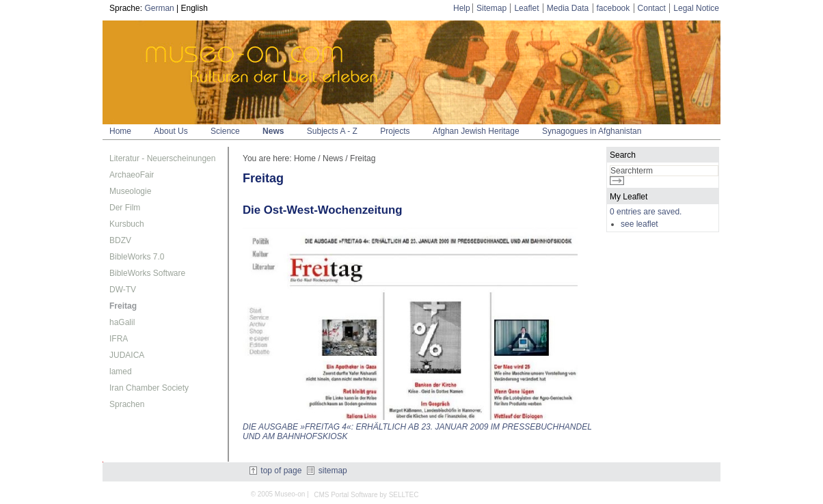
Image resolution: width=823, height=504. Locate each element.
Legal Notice (696, 8)
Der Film (125, 208)
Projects (395, 131)
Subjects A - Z (332, 131)
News (273, 131)
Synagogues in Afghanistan (592, 131)
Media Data (568, 8)
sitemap (327, 471)
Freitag (123, 306)
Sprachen (127, 404)
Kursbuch (127, 224)
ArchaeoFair (132, 175)
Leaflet (526, 8)
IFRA (119, 339)
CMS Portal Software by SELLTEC (366, 495)
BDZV (120, 240)
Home (120, 131)
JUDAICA (127, 355)
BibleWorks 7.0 (137, 257)
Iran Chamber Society (149, 388)
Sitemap (491, 8)
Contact (652, 8)
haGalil (122, 322)
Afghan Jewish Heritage (476, 131)
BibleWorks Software (147, 273)
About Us (171, 131)
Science (225, 131)
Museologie (130, 191)
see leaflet (639, 224)
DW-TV (123, 290)
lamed (121, 372)
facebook (613, 8)
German (159, 8)
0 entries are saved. (646, 212)
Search (623, 155)
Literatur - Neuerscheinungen (162, 158)
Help (462, 8)
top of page (275, 471)
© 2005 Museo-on (278, 494)
